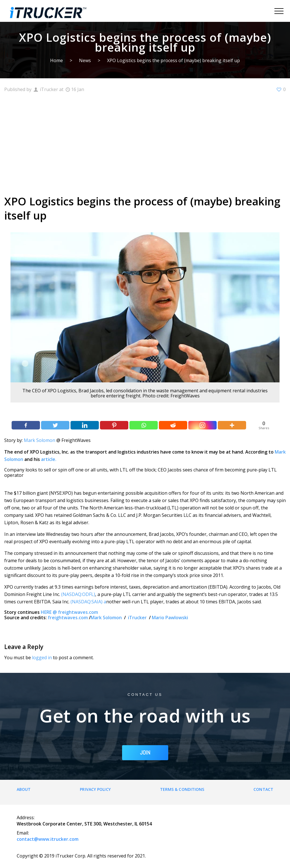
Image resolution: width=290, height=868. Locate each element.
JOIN (145, 753)
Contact (263, 789)
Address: (26, 818)
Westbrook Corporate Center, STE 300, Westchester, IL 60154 (84, 824)
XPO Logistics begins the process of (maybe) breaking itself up (173, 60)
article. (49, 459)
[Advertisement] (145, 143)
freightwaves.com (68, 618)
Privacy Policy (95, 789)
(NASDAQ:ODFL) (78, 594)
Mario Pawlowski (170, 618)
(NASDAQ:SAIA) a (88, 602)
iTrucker (138, 618)
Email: (23, 833)
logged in (42, 658)
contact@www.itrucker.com (48, 839)
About (24, 789)
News (85, 60)
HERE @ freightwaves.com (69, 612)
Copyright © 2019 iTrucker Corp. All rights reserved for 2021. (81, 856)
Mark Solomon (40, 440)
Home (56, 60)
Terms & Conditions (182, 789)
